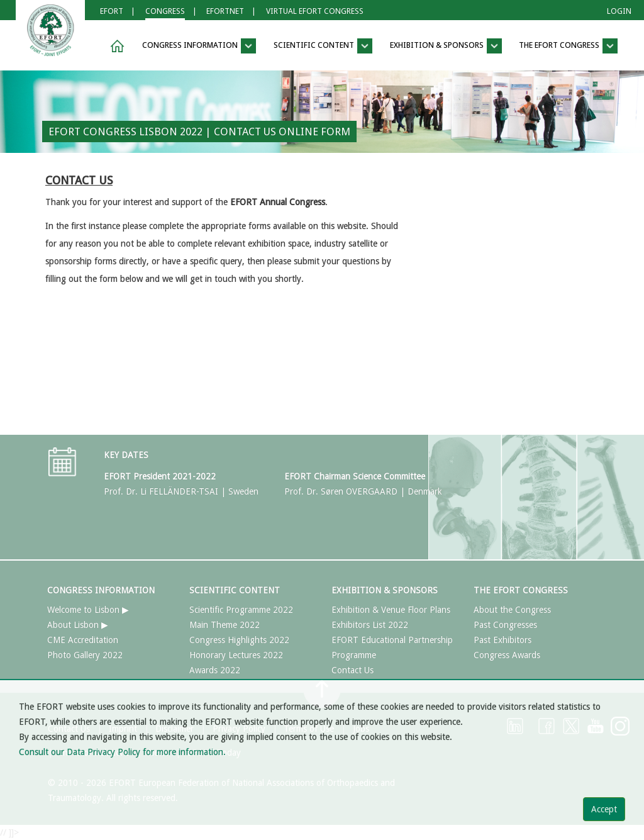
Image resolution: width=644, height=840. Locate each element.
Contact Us (353, 670)
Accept (604, 809)
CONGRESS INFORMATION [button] (199, 46)
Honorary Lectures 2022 (236, 655)
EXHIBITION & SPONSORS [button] (446, 46)
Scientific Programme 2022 (241, 610)
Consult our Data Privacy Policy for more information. (122, 752)
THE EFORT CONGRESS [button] (568, 46)
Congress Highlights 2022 (239, 640)
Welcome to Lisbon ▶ (88, 610)
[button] (115, 46)
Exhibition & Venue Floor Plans (391, 610)
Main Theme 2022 (225, 625)
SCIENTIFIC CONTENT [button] (323, 46)
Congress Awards (507, 655)
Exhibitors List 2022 (370, 625)
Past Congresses (505, 625)
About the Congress (512, 610)
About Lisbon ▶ (78, 625)
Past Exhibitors (502, 640)
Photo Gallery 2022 (85, 655)
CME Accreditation (83, 640)
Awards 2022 (215, 670)
